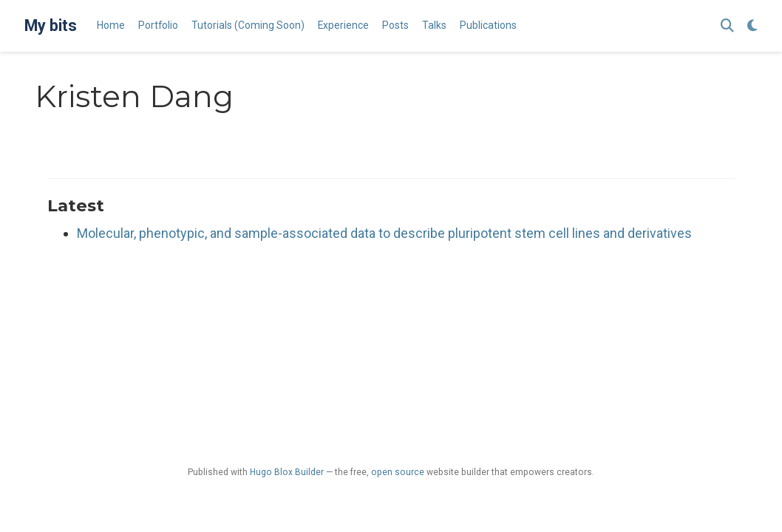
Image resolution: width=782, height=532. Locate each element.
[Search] (727, 26)
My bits (51, 25)
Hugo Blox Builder (287, 472)
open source (398, 472)
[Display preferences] (752, 26)
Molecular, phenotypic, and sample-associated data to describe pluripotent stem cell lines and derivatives (384, 233)
